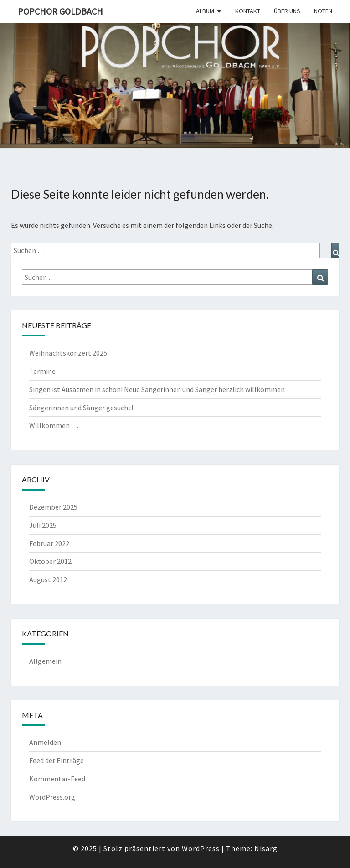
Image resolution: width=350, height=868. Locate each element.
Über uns (287, 11)
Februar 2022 (49, 543)
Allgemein (45, 661)
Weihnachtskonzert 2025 (68, 353)
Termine (42, 371)
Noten (323, 11)
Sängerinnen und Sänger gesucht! (81, 408)
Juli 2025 (43, 525)
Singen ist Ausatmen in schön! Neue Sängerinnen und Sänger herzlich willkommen (157, 389)
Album (205, 11)
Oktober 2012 (50, 561)
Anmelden (45, 742)
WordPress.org (52, 797)
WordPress (201, 848)
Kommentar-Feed (57, 779)
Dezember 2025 (53, 507)
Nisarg (266, 848)
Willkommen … (54, 425)
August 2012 (48, 579)
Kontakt (248, 11)
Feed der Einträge (57, 760)
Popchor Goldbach (60, 11)
